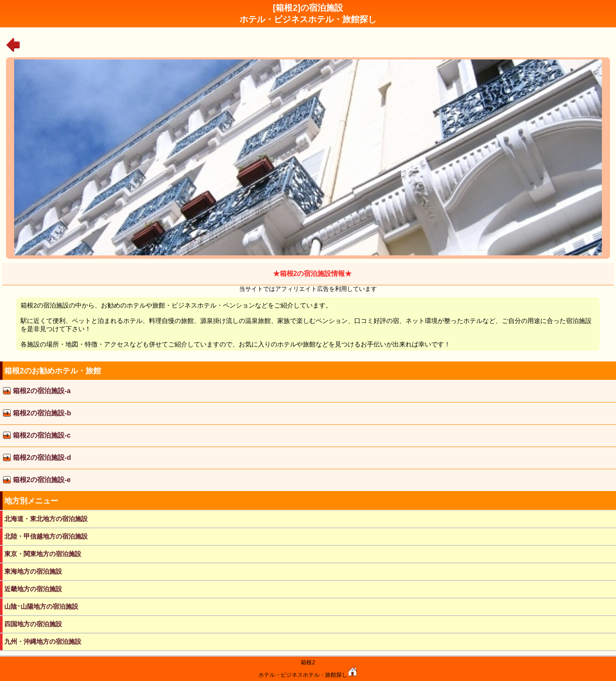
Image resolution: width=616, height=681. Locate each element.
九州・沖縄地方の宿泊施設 (43, 641)
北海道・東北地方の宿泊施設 (46, 519)
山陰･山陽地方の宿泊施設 (41, 606)
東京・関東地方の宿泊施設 (43, 554)
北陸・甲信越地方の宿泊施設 (46, 536)
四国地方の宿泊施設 (33, 624)
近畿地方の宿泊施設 (33, 589)
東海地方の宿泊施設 (33, 571)
